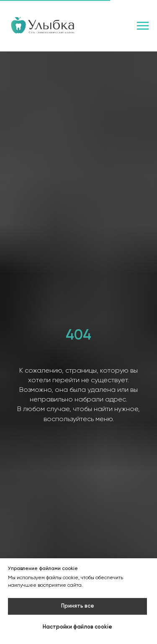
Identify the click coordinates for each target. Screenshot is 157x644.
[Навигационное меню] (143, 26)
